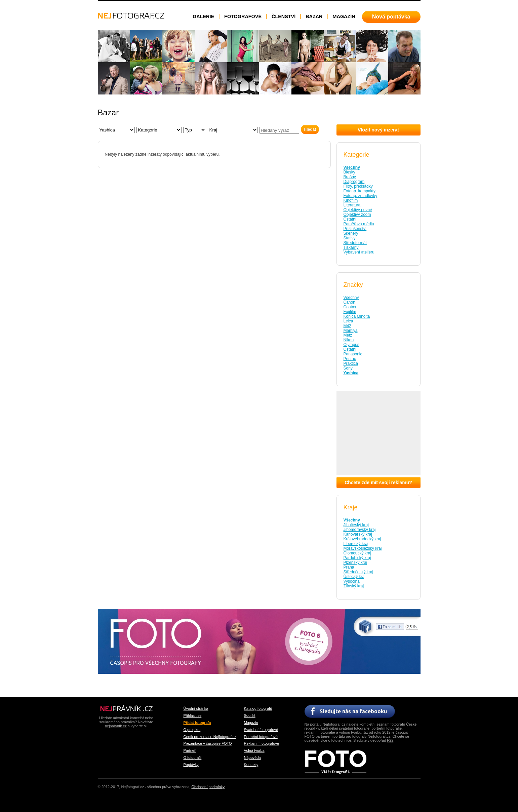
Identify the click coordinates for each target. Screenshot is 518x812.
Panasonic (353, 354)
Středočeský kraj (358, 572)
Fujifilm (350, 312)
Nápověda (252, 758)
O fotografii (193, 758)
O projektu (192, 730)
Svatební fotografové (261, 730)
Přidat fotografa (197, 723)
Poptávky (191, 765)
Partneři (190, 750)
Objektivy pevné (358, 210)
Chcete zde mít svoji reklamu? (378, 482)
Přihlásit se (193, 716)
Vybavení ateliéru (359, 252)
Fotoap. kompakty (360, 191)
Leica (348, 321)
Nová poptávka (391, 17)
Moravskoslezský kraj (363, 548)
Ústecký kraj (354, 577)
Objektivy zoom (357, 215)
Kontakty (251, 765)
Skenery (351, 233)
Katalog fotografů (258, 708)
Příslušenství (355, 229)
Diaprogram (354, 182)
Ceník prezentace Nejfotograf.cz (210, 737)
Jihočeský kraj (356, 525)
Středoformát (355, 243)
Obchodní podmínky (208, 787)
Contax (350, 307)
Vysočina (352, 581)
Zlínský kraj (354, 586)
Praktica (351, 363)
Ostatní (350, 219)
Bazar (314, 16)
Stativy (350, 238)
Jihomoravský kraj (360, 530)
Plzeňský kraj (355, 563)
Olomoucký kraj (357, 553)
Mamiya (351, 331)
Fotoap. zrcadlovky (361, 196)
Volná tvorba (254, 750)
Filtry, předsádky (358, 186)
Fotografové (243, 16)
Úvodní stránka (196, 708)
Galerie (203, 16)
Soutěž (250, 716)
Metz (348, 335)
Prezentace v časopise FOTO (208, 743)
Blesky (349, 172)
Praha (349, 567)
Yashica (351, 373)
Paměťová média (359, 224)
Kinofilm (351, 200)
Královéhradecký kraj (362, 539)
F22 (390, 740)
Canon (349, 302)
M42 (347, 326)
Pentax (350, 359)
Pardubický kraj (357, 558)
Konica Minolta (357, 316)
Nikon (349, 340)
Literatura (352, 205)
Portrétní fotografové (261, 737)
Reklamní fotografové (262, 743)
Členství (284, 16)
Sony (348, 368)
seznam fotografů (391, 724)
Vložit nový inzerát (378, 130)
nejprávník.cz (116, 726)
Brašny (350, 177)
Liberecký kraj (356, 544)
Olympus (351, 345)
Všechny (352, 167)
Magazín (344, 16)
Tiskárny (351, 247)
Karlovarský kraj (358, 534)
